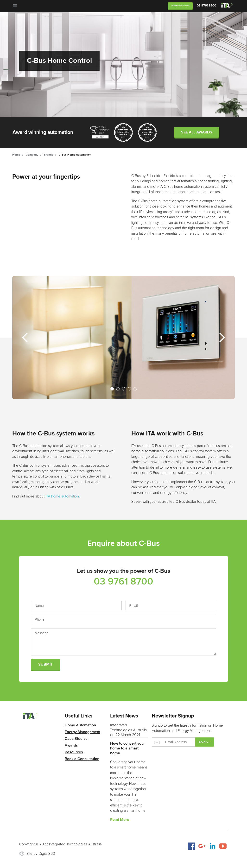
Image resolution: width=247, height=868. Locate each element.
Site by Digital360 (41, 854)
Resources (74, 752)
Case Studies (76, 739)
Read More (120, 820)
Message (123, 640)
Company (32, 155)
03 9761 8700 (206, 6)
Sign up (205, 742)
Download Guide (180, 6)
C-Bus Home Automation (75, 155)
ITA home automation (62, 496)
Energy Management (82, 732)
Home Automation (80, 725)
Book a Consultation (82, 759)
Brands (48, 155)
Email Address (171, 603)
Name (76, 603)
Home (16, 155)
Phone (123, 617)
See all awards (197, 132)
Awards (71, 745)
